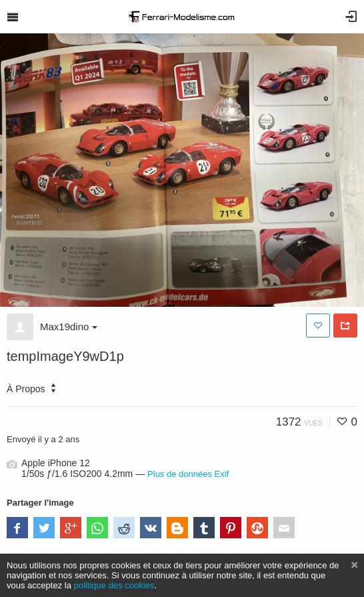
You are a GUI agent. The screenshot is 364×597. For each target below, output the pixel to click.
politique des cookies (114, 585)
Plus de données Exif (188, 474)
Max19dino (69, 327)
